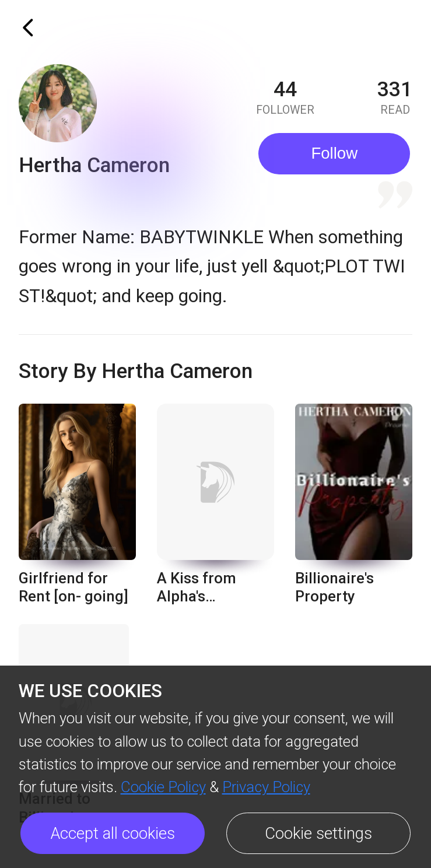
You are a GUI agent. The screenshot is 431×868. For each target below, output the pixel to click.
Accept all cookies (113, 833)
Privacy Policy (266, 787)
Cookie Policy (163, 787)
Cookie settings (318, 833)
